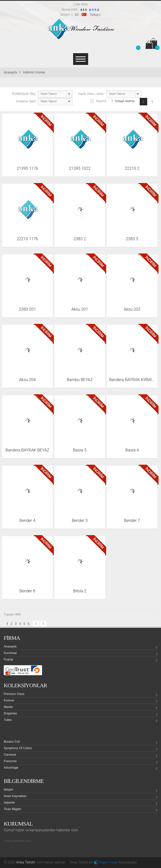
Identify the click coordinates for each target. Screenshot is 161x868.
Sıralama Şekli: (26, 101)
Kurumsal (81, 654)
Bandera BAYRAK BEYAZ (27, 450)
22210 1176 (27, 239)
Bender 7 (132, 521)
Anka (73, 862)
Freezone (81, 762)
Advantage (81, 768)
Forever (81, 701)
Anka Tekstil (26, 862)
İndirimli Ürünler (34, 72)
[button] (138, 44)
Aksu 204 (27, 380)
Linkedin (26, 852)
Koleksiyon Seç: (24, 94)
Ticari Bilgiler (81, 810)
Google (44, 852)
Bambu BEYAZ (80, 380)
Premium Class (81, 695)
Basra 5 (80, 450)
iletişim (65, 15)
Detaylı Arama (123, 101)
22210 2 (132, 168)
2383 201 (27, 309)
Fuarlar (81, 660)
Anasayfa (12, 72)
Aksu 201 (80, 309)
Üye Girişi (81, 4)
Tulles (81, 721)
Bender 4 (27, 521)
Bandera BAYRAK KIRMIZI (132, 380)
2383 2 (80, 239)
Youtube (35, 852)
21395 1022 (80, 168)
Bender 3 (80, 521)
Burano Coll (81, 742)
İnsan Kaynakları (81, 797)
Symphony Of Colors (81, 749)
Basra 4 (132, 450)
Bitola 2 (80, 591)
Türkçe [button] (88, 15)
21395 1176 (27, 168)
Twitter (17, 852)
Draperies (81, 714)
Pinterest (53, 852)
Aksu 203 (132, 309)
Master (81, 708)
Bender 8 (27, 591)
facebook (8, 852)
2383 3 (132, 239)
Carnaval (81, 755)
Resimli (101, 101)
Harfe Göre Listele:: (92, 94)
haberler (81, 803)
